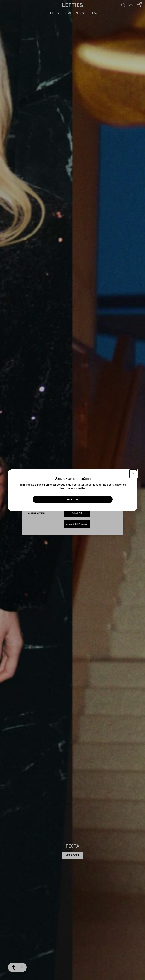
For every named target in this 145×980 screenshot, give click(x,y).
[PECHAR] (133, 474)
